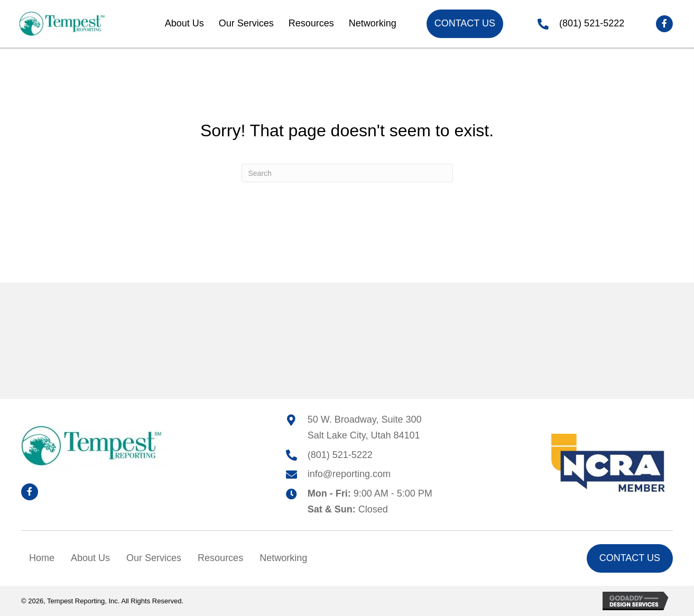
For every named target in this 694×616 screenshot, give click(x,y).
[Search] (347, 173)
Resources (220, 558)
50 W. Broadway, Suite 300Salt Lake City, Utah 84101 (365, 427)
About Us (90, 558)
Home (42, 558)
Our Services (154, 558)
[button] (664, 24)
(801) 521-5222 (592, 23)
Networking (283, 558)
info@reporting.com (349, 474)
